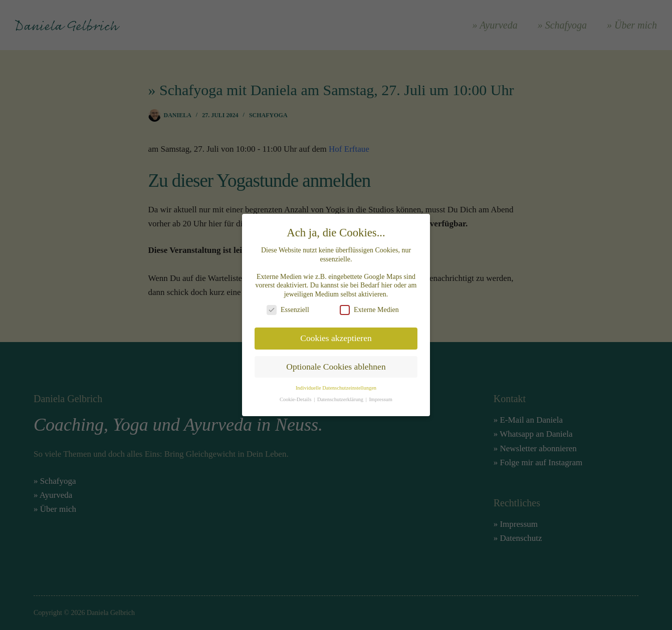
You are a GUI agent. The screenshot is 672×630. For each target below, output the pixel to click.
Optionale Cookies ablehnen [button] (336, 361)
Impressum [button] (381, 393)
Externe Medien (369, 304)
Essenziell (288, 304)
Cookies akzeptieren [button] (336, 332)
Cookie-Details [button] (296, 393)
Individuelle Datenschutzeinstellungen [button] (336, 382)
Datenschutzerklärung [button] (341, 393)
